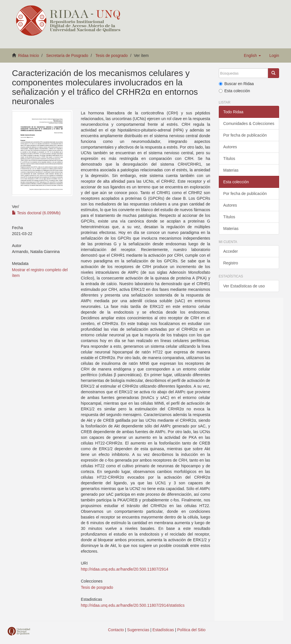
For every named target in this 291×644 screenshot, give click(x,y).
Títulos (229, 159)
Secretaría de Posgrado (67, 55)
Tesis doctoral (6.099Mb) (36, 213)
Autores (230, 147)
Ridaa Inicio (29, 55)
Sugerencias (138, 630)
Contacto (116, 630)
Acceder (231, 251)
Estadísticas (163, 630)
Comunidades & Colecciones (249, 124)
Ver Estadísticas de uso (244, 286)
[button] (252, 55)
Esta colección (234, 91)
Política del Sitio (192, 630)
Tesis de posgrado (112, 55)
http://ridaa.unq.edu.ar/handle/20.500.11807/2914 (125, 569)
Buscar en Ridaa (236, 84)
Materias (231, 170)
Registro (231, 263)
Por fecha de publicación (245, 135)
